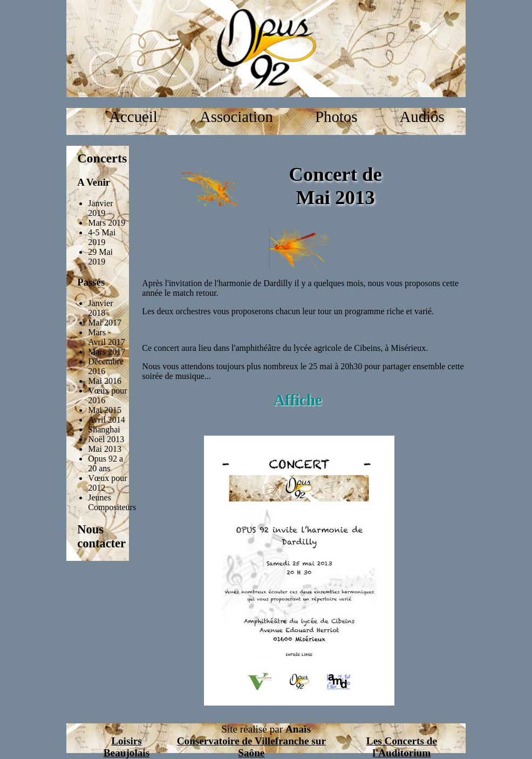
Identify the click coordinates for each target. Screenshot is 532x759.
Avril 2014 (107, 420)
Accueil (133, 117)
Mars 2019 (107, 223)
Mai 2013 (105, 449)
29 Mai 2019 (100, 257)
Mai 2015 (105, 410)
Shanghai (104, 429)
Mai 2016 (105, 381)
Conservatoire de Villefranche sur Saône (251, 747)
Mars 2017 (107, 352)
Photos (336, 117)
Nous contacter (101, 536)
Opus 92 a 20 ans (105, 463)
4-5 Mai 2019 (102, 237)
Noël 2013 (106, 439)
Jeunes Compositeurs (112, 502)
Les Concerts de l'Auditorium (402, 747)
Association (236, 117)
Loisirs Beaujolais (127, 747)
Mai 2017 (105, 323)
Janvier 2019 (100, 208)
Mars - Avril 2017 (107, 337)
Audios (422, 117)
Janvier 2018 (100, 308)
